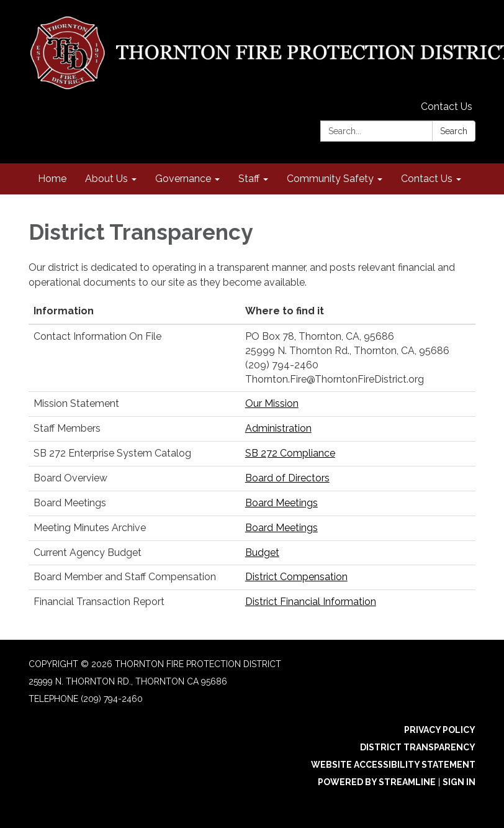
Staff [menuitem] (249, 179)
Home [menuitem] (52, 179)
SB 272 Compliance (290, 453)
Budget (262, 553)
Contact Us (447, 107)
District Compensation (296, 577)
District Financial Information (311, 602)
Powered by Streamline (377, 782)
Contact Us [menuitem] (427, 179)
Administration (278, 428)
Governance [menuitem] (183, 179)
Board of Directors (287, 478)
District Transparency (418, 747)
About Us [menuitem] (106, 179)
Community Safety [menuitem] (330, 179)
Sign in (459, 782)
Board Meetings (281, 503)
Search (454, 131)
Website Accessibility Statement (393, 765)
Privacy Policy (440, 730)
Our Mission (272, 403)
